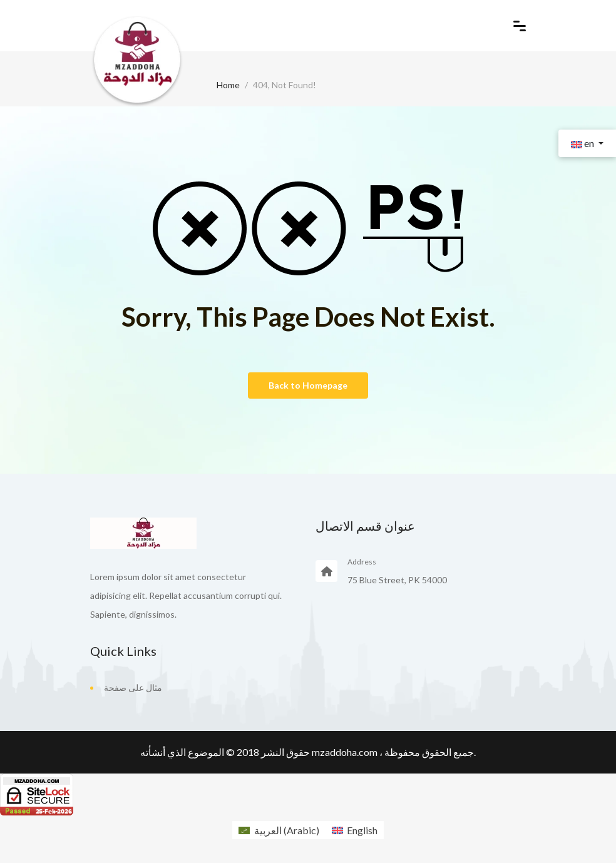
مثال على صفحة (133, 687)
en (583, 143)
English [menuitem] (362, 830)
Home (228, 85)
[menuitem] (279, 830)
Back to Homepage (308, 385)
